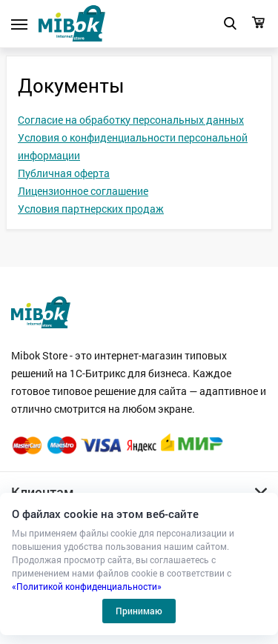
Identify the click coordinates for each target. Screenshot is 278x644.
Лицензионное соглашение (83, 191)
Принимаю (139, 611)
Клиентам (43, 492)
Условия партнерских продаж (91, 209)
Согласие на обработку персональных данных (131, 120)
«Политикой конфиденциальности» (87, 586)
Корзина (258, 23)
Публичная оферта (64, 173)
